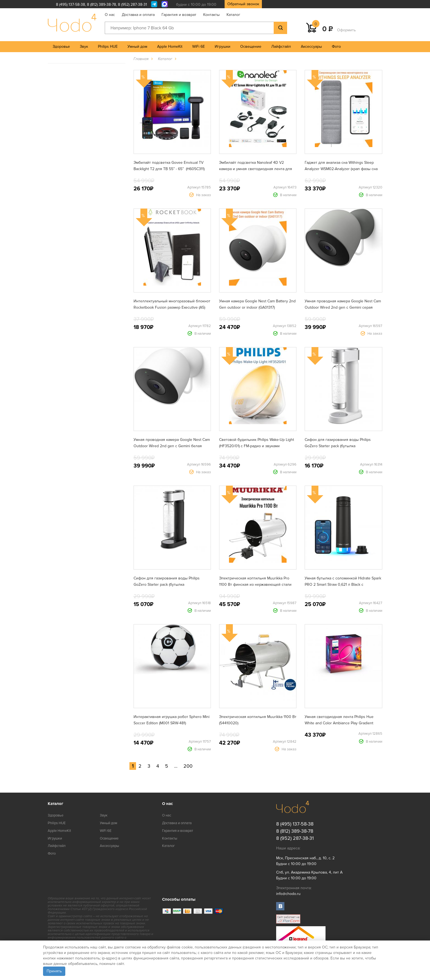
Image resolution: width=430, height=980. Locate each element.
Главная (141, 59)
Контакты (211, 15)
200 (188, 766)
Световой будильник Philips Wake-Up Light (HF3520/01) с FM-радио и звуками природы (257, 446)
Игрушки (223, 47)
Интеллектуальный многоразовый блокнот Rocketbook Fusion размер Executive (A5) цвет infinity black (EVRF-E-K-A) (172, 307)
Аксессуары (311, 47)
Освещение (251, 47)
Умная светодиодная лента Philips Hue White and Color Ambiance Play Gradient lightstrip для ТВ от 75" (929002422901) (339, 723)
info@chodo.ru (288, 894)
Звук (84, 47)
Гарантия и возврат (179, 15)
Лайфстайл (281, 47)
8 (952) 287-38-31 (132, 5)
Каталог (233, 15)
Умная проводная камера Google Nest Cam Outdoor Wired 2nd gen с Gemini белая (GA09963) (172, 446)
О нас (110, 15)
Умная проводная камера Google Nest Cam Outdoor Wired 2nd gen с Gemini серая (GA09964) (343, 307)
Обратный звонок (243, 4)
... (176, 766)
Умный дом (137, 47)
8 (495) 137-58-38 (70, 5)
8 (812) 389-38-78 (101, 5)
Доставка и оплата (138, 15)
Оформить (346, 30)
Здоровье (61, 47)
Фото (336, 47)
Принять (54, 971)
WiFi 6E (199, 47)
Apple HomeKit (170, 47)
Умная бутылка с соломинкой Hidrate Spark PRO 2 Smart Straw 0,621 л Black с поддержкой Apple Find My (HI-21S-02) (343, 585)
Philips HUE (108, 47)
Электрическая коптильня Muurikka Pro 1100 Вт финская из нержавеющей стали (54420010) (255, 585)
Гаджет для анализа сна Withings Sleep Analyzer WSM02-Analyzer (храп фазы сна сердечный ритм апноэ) (341, 169)
